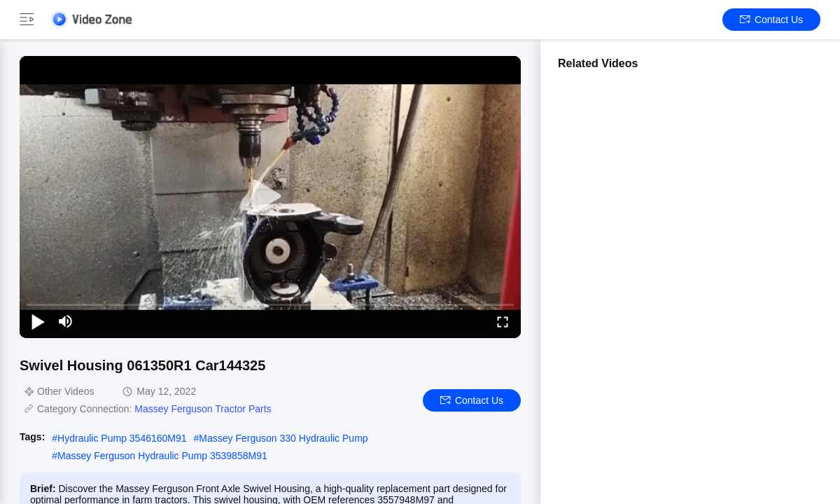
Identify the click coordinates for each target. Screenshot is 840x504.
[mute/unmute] (66, 321)
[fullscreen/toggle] (503, 321)
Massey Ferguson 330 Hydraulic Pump (283, 438)
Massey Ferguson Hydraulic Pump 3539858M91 (162, 456)
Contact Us (771, 20)
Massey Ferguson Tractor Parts (203, 409)
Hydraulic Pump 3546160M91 (122, 438)
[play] (270, 197)
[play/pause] (38, 321)
